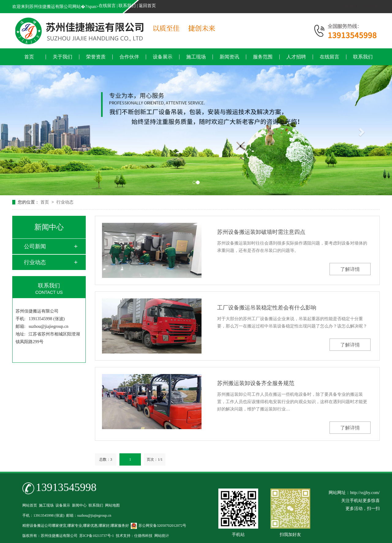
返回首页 (147, 6)
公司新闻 (35, 246)
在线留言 (107, 6)
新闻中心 (79, 505)
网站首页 (30, 505)
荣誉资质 (96, 57)
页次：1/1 (155, 459)
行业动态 (65, 202)
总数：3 (106, 459)
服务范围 (263, 57)
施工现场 (196, 57)
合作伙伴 (129, 57)
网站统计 (162, 536)
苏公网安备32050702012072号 (158, 526)
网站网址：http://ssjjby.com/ (354, 493)
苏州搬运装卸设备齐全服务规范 (256, 383)
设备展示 (163, 57)
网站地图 (112, 505)
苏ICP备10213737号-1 (97, 536)
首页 (29, 57)
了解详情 (350, 269)
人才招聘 (296, 57)
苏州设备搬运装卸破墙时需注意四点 (261, 232)
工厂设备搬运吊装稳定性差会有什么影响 (267, 308)
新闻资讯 (229, 57)
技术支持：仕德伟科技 (134, 536)
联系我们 (127, 6)
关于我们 (62, 57)
